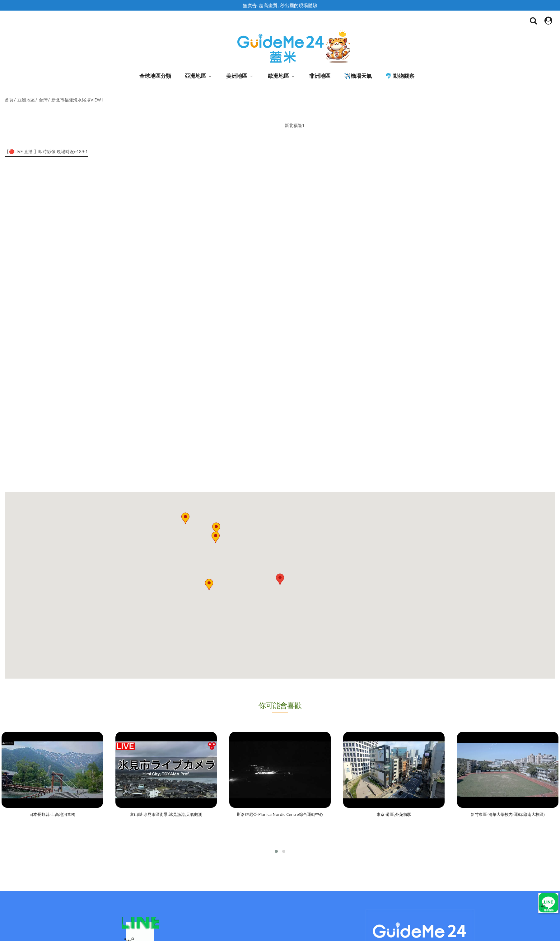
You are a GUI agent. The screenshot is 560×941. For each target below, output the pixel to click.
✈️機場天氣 (358, 76)
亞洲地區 (195, 76)
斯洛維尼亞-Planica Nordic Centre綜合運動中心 (280, 814)
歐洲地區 (278, 76)
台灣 (43, 100)
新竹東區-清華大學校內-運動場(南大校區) (508, 814)
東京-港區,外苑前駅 (394, 814)
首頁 (9, 100)
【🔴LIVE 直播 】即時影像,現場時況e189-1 (46, 151)
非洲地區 (320, 76)
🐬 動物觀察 (400, 76)
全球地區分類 (155, 76)
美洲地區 (237, 76)
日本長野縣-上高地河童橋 (52, 814)
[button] (209, 585)
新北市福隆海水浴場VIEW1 (77, 100)
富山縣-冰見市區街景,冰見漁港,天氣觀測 (166, 814)
